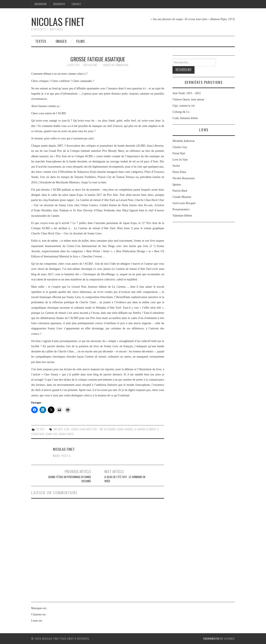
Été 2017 (40, 429)
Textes (41, 41)
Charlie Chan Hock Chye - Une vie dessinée (93, 429)
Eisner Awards (125, 429)
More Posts (62, 456)
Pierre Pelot (179, 172)
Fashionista (211, 639)
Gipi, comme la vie (184, 106)
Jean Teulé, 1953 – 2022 (187, 93)
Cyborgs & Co (181, 112)
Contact (76, 4)
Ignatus (177, 184)
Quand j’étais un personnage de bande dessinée (70, 479)
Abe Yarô (58, 429)
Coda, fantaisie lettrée (185, 118)
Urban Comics (66, 434)
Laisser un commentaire (116, 65)
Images (61, 41)
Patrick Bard (180, 191)
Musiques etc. (39, 608)
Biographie (41, 4)
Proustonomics (181, 209)
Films (81, 41)
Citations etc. (39, 614)
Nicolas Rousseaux (184, 178)
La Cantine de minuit (145, 429)
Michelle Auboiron (183, 141)
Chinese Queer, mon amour (188, 99)
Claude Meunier (182, 197)
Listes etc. (37, 621)
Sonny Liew (51, 434)
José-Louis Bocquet (184, 203)
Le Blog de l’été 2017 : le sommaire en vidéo (125, 479)
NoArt (176, 166)
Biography (59, 4)
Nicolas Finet (58, 21)
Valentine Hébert (182, 216)
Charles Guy (180, 147)
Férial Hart (179, 153)
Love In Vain (180, 160)
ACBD (67, 429)
